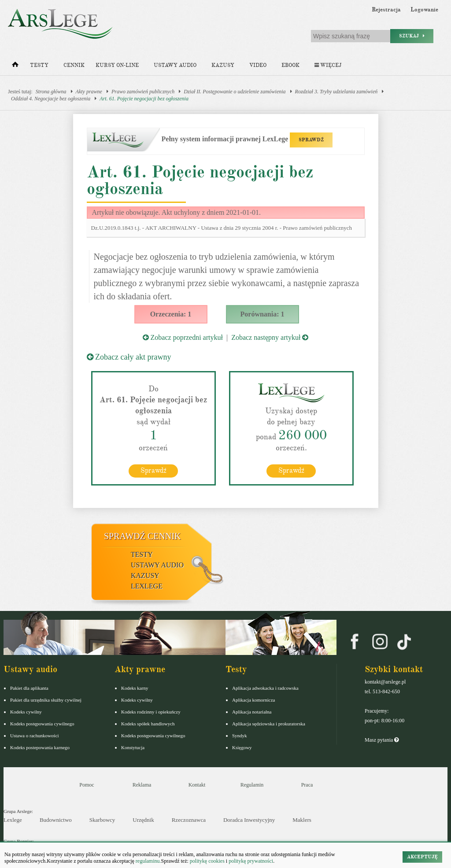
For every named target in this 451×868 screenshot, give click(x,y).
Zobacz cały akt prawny (129, 357)
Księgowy (242, 747)
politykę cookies (207, 861)
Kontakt (197, 785)
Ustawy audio (175, 65)
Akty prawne (89, 92)
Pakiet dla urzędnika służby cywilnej (46, 700)
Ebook (290, 65)
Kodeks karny (135, 688)
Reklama (142, 785)
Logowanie (424, 10)
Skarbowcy (102, 820)
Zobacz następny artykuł (270, 337)
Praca (307, 785)
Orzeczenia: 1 (171, 314)
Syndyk (240, 736)
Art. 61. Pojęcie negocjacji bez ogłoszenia (144, 99)
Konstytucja (133, 747)
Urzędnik (143, 820)
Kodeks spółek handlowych (148, 724)
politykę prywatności (251, 861)
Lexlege (13, 820)
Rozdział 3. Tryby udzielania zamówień (336, 92)
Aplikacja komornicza (253, 700)
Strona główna (51, 92)
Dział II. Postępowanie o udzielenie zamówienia (235, 92)
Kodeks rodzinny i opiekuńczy (151, 712)
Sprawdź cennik (142, 536)
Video (258, 65)
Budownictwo (56, 820)
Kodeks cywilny (26, 712)
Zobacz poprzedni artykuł (183, 337)
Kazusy (223, 65)
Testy (39, 65)
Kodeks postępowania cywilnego (42, 724)
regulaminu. (148, 861)
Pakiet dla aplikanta (29, 688)
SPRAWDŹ (311, 140)
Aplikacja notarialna (252, 712)
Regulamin (252, 785)
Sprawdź (153, 471)
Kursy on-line (117, 65)
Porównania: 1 (262, 314)
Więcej (328, 65)
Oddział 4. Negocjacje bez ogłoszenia (51, 99)
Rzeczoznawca (189, 820)
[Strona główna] (15, 66)
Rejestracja (386, 10)
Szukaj (412, 36)
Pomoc (87, 785)
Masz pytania (382, 740)
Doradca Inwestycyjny (249, 820)
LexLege (147, 586)
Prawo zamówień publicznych (143, 92)
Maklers (302, 820)
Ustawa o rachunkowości (35, 736)
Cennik (74, 65)
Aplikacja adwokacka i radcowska (265, 688)
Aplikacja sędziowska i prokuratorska (269, 724)
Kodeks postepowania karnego (40, 747)
